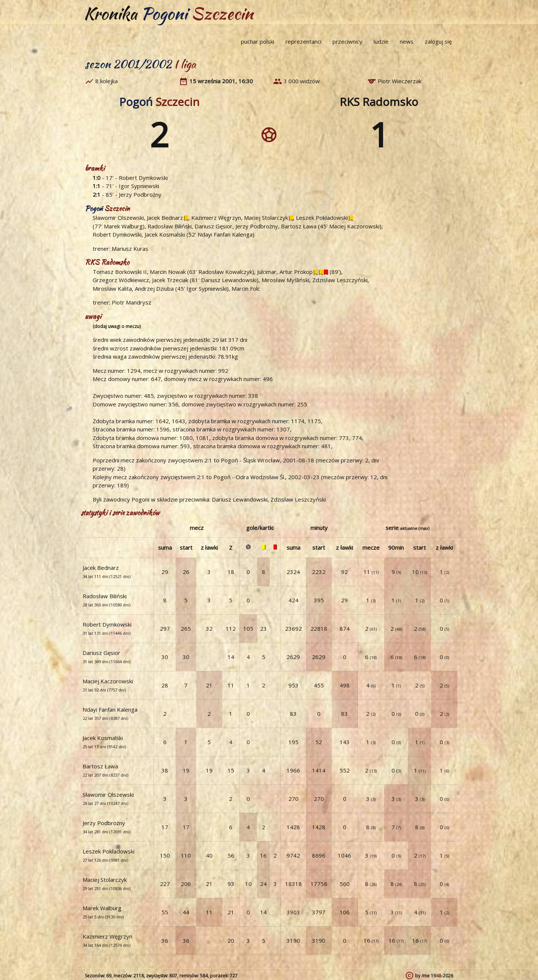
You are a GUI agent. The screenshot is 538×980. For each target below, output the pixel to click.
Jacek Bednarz (165, 218)
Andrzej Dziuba (154, 288)
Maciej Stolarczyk (266, 218)
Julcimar (267, 272)
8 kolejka (106, 81)
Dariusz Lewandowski (229, 280)
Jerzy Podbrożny (140, 194)
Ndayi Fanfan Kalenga (225, 234)
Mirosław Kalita (112, 288)
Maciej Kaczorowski (354, 226)
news (407, 41)
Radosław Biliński (170, 226)
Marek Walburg (123, 226)
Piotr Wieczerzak (400, 81)
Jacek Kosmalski (165, 234)
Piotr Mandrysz (132, 302)
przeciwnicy (347, 41)
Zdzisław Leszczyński (340, 280)
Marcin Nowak (168, 272)
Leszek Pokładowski (322, 218)
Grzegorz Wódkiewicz (121, 280)
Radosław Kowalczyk (225, 272)
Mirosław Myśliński (285, 280)
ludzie (381, 41)
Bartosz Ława (299, 226)
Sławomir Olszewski (118, 218)
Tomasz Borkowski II (120, 272)
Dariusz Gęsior (214, 226)
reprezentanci (303, 41)
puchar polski (258, 41)
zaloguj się (438, 41)
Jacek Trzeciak (170, 280)
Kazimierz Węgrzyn (216, 218)
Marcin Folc (246, 288)
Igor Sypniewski (139, 186)
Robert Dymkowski (143, 178)
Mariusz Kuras (130, 249)
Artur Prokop (296, 272)
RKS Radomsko (379, 102)
